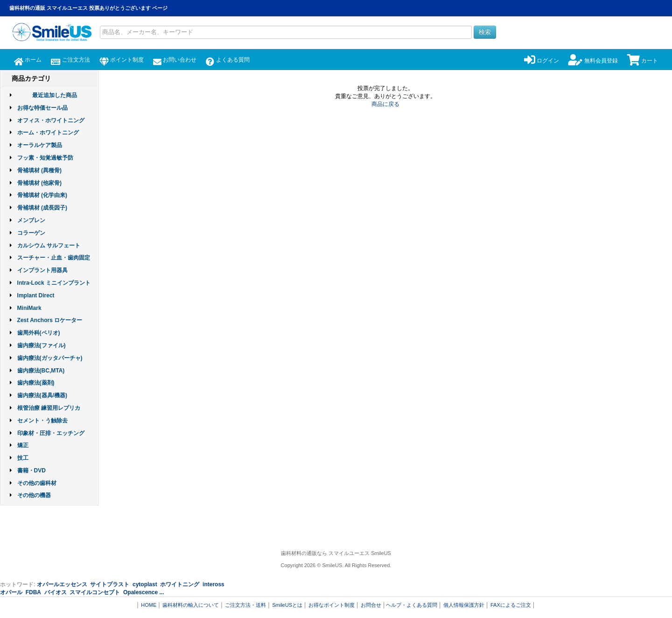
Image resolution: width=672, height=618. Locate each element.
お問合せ (371, 605)
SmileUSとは (287, 605)
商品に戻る (385, 104)
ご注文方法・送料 (245, 605)
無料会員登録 (593, 61)
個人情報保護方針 (464, 605)
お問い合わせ (175, 60)
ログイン (542, 61)
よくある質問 (227, 60)
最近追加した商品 (55, 95)
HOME (149, 605)
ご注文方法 (70, 60)
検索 (485, 32)
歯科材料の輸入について (191, 605)
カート (643, 61)
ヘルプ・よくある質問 (412, 605)
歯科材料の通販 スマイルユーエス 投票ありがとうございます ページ (88, 8)
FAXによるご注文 (511, 605)
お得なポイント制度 (332, 605)
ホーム (28, 60)
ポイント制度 (122, 60)
